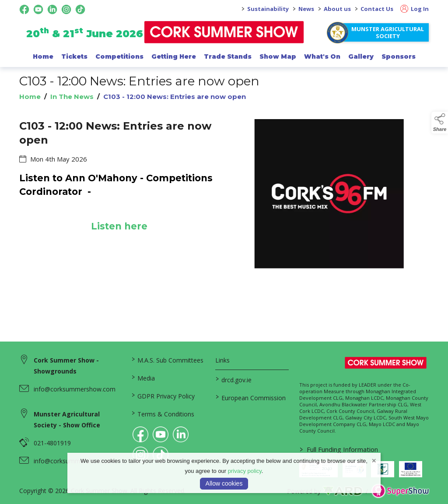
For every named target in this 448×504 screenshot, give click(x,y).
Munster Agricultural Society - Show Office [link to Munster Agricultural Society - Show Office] (67, 419)
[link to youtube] (161, 434)
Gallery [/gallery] (361, 56)
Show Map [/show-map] (278, 56)
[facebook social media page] (24, 9)
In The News (72, 97)
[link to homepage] (224, 32)
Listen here (119, 226)
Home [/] (43, 56)
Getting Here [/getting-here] (174, 56)
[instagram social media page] (66, 9)
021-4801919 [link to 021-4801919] (52, 443)
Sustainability (268, 9)
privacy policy (245, 471)
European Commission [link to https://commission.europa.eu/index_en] (251, 397)
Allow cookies (224, 483)
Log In (415, 9)
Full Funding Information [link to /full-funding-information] (339, 449)
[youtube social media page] (38, 9)
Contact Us (377, 9)
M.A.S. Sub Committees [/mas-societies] (168, 359)
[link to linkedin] (181, 434)
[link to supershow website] (400, 491)
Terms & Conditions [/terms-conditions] (163, 413)
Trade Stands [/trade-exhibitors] (228, 56)
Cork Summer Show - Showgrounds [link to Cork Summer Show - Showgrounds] (66, 366)
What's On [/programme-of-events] (322, 56)
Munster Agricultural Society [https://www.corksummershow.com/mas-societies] (388, 32)
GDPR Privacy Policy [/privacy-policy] (163, 395)
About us (337, 9)
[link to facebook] (140, 434)
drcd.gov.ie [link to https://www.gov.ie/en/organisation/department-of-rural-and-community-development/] (234, 379)
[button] (440, 123)
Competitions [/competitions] (119, 56)
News (306, 9)
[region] (224, 199)
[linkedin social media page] (52, 9)
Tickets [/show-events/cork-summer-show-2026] (74, 56)
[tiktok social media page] (80, 9)
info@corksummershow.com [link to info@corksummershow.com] (75, 389)
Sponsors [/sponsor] (399, 56)
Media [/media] (143, 377)
